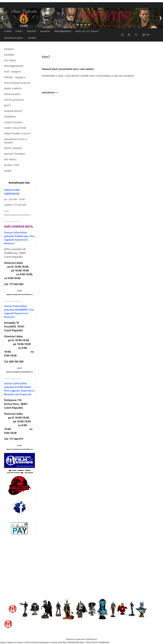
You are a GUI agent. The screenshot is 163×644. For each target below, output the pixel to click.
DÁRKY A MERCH (13, 88)
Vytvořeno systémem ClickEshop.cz (82, 639)
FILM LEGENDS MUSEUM (17, 83)
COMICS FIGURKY (13, 122)
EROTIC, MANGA (13, 148)
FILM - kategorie (13, 72)
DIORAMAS (10, 117)
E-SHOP (8, 31)
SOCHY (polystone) (14, 100)
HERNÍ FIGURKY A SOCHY (17, 133)
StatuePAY (45, 31)
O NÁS (18, 31)
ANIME (8, 171)
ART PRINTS (10, 159)
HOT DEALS (10, 60)
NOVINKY (9, 49)
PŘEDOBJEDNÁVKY (63, 31)
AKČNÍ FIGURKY (12, 94)
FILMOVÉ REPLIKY (13, 111)
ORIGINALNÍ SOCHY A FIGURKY (16, 141)
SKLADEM (9, 55)
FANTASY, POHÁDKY (15, 154)
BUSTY (8, 105)
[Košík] (146, 35)
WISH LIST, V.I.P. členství (87, 31)
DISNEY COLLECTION (15, 128)
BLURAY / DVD (12, 165)
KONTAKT (32, 31)
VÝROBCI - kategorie (15, 77)
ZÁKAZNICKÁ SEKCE (13, 38)
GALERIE (32, 38)
